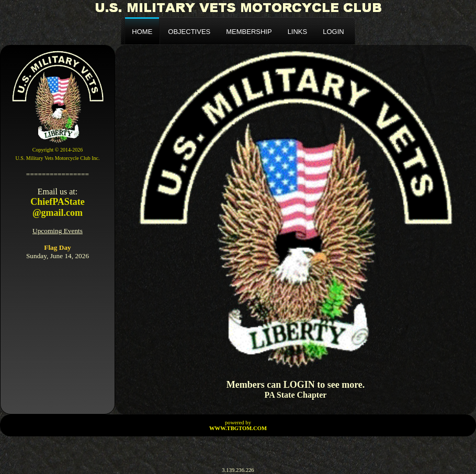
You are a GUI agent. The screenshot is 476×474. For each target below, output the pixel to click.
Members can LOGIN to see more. (296, 385)
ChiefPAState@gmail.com (58, 207)
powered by (238, 425)
